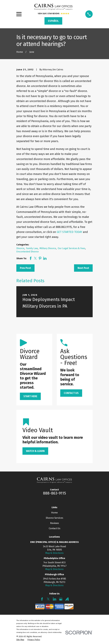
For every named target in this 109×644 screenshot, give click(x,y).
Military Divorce (48, 248)
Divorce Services (54, 518)
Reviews (54, 523)
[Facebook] (42, 599)
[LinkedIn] (54, 599)
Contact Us (54, 528)
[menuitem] (20, 640)
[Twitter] (48, 599)
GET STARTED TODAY (69, 232)
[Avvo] (67, 599)
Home (54, 513)
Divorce (20, 248)
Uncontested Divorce (27, 252)
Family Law (32, 248)
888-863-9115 (54, 493)
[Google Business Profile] (61, 599)
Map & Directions (54, 553)
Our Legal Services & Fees (71, 248)
